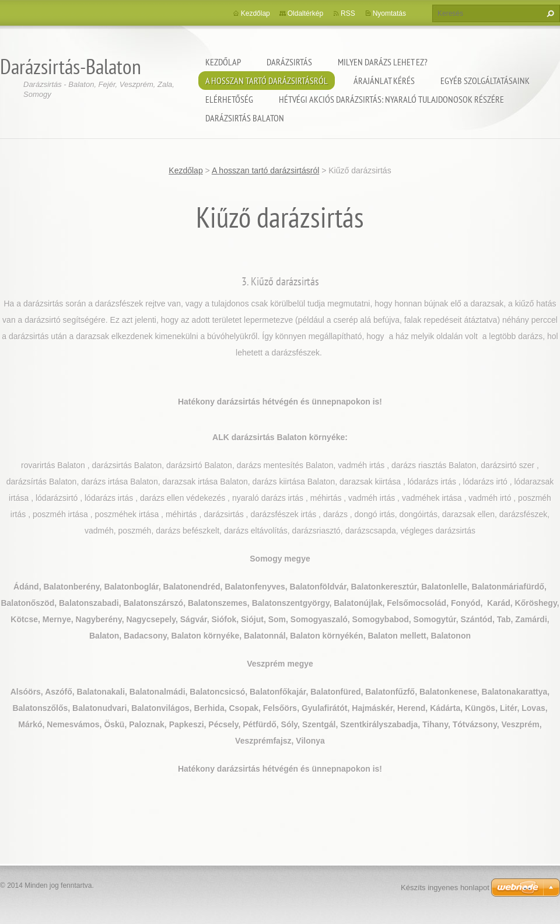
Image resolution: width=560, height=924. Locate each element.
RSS (348, 13)
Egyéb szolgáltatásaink (485, 81)
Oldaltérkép (305, 13)
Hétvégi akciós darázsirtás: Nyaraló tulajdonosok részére (391, 99)
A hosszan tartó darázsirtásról (267, 81)
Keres (549, 13)
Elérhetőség (229, 99)
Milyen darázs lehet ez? (383, 62)
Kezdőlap (223, 62)
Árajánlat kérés (384, 81)
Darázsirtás (289, 62)
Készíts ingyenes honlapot (445, 888)
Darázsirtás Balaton (245, 118)
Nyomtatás (389, 13)
